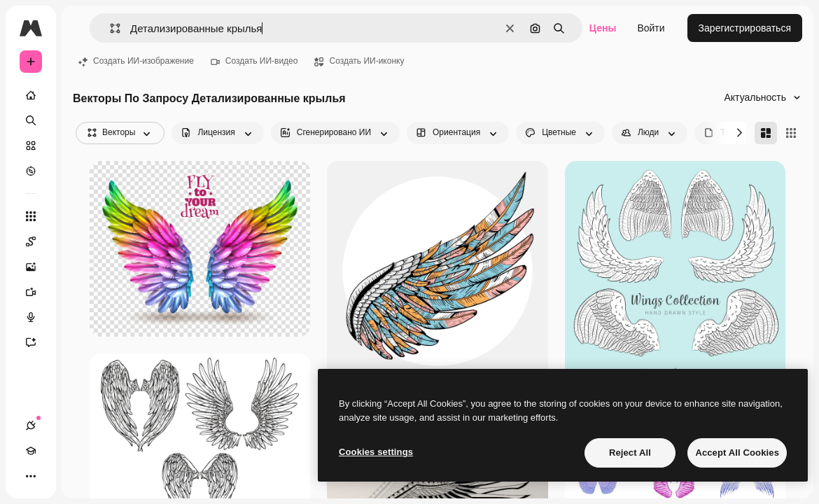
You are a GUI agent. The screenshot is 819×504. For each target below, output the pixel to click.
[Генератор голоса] (38, 317)
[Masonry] (766, 133)
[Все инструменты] (31, 216)
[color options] (560, 133)
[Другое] (31, 476)
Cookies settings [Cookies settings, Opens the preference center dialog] (376, 452)
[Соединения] (31, 426)
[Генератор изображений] (38, 267)
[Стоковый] (31, 146)
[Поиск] (31, 120)
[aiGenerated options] (335, 133)
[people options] (650, 133)
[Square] (791, 133)
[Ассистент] (38, 342)
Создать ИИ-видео (254, 61)
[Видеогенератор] (38, 292)
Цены (603, 28)
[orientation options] (458, 133)
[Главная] (31, 95)
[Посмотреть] (31, 171)
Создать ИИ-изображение (136, 61)
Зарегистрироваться (745, 28)
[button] (110, 28)
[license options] (217, 133)
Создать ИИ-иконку (359, 61)
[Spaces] (38, 241)
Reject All (630, 453)
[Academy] (31, 451)
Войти (651, 28)
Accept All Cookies (737, 453)
